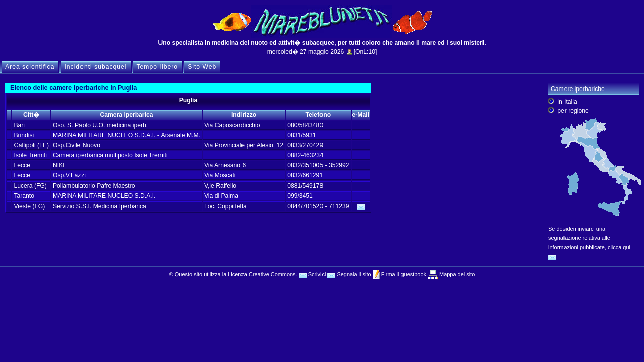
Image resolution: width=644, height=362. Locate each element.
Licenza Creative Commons (262, 274)
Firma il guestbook (403, 274)
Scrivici (312, 274)
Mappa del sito (456, 274)
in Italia (567, 102)
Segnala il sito (349, 274)
